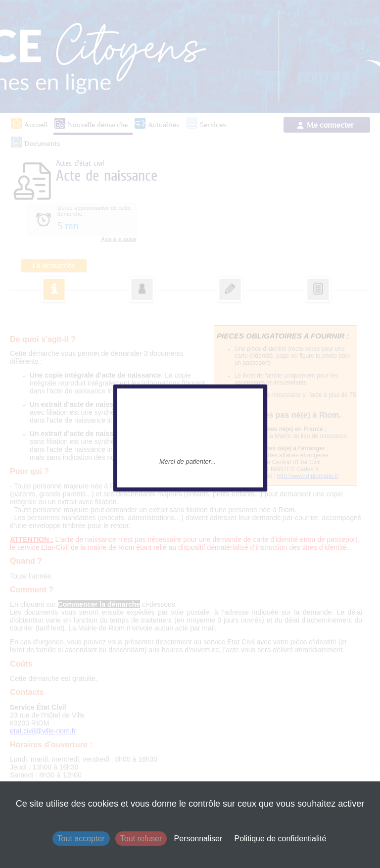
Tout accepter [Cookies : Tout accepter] (81, 839)
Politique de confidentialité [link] (280, 839)
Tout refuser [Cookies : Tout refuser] (141, 839)
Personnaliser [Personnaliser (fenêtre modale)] (198, 839)
